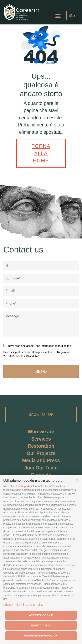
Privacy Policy (12, 605)
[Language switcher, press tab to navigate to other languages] (72, 16)
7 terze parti (23, 486)
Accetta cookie (41, 615)
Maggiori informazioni (41, 636)
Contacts (41, 475)
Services (41, 439)
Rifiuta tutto (41, 626)
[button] (77, 480)
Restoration (41, 446)
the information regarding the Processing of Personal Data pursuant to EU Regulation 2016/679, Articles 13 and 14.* (37, 351)
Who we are (41, 432)
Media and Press (41, 460)
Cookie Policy (34, 605)
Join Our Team (41, 468)
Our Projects (41, 453)
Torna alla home (41, 153)
